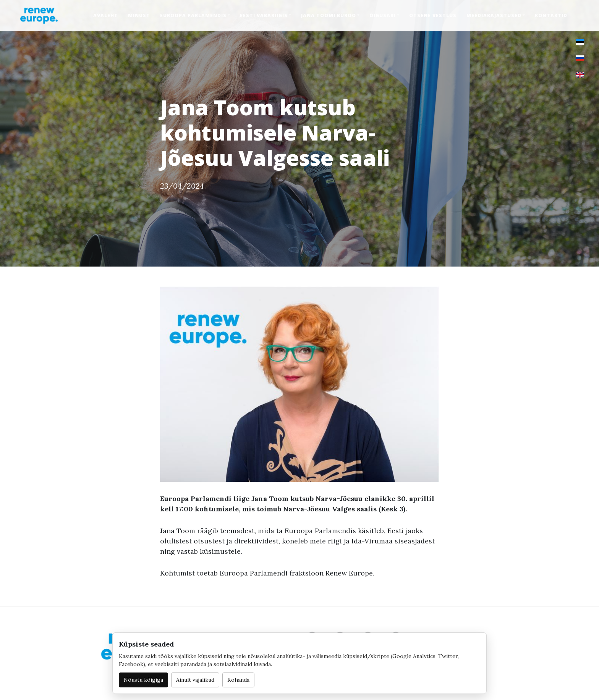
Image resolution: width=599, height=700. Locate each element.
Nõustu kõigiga (143, 680)
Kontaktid (551, 15)
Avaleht (106, 15)
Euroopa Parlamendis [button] (193, 15)
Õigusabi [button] (383, 15)
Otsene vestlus (433, 15)
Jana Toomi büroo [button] (329, 15)
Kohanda (238, 680)
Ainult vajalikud (195, 680)
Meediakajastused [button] (494, 15)
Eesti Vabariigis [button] (264, 15)
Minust (139, 15)
